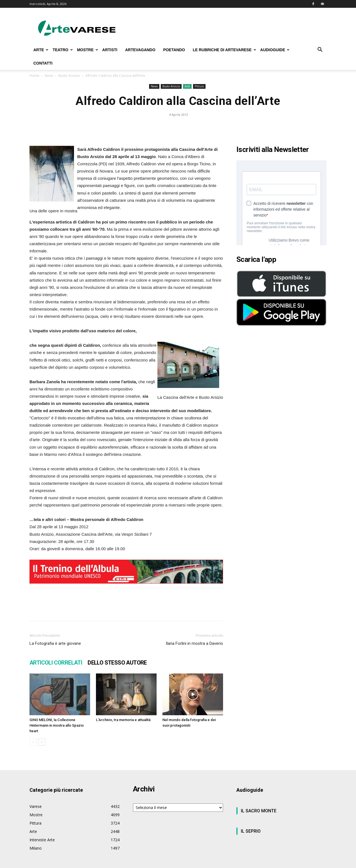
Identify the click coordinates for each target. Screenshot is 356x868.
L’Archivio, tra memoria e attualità (123, 720)
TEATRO (63, 50)
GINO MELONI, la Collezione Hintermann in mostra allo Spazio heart (57, 725)
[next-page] (42, 742)
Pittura (199, 86)
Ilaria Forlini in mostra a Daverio (194, 643)
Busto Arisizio (69, 76)
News (49, 76)
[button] (320, 50)
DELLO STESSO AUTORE (117, 663)
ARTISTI (110, 50)
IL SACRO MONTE (259, 811)
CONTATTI (43, 63)
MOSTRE (88, 50)
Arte (187, 86)
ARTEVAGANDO (140, 50)
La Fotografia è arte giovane (55, 643)
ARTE (41, 50)
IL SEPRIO (251, 831)
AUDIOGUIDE (275, 50)
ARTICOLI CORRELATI (56, 663)
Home (34, 76)
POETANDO (174, 50)
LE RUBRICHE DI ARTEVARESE (224, 50)
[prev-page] (33, 742)
